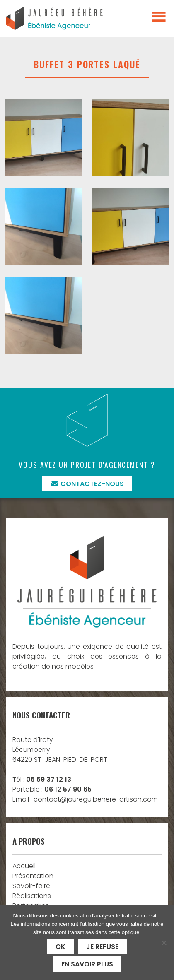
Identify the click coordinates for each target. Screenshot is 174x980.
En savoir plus (87, 964)
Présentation (33, 876)
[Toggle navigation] (159, 17)
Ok (60, 947)
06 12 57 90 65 (68, 789)
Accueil (24, 866)
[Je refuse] (164, 943)
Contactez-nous (87, 484)
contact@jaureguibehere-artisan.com (96, 799)
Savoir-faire (31, 886)
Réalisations (32, 896)
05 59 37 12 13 (49, 779)
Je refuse (102, 947)
